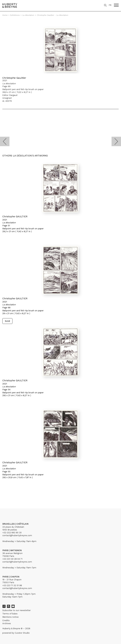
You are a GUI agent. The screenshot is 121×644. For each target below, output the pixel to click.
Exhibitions (15, 15)
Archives (7, 623)
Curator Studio (22, 633)
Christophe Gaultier (14, 78)
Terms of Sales (10, 614)
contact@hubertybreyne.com (17, 535)
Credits (6, 620)
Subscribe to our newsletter (17, 610)
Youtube (13, 606)
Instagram (9, 606)
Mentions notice (10, 617)
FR (110, 5)
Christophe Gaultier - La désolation (53, 15)
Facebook (4, 606)
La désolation (28, 15)
